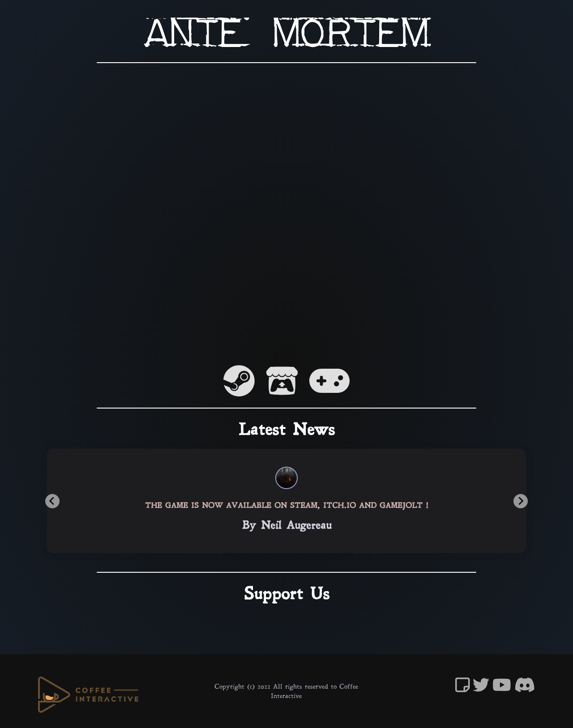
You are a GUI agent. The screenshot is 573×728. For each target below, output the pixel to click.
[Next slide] (521, 501)
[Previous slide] (52, 501)
